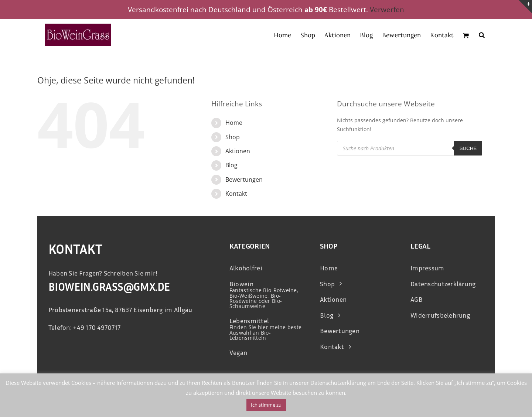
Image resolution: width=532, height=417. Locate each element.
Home (234, 123)
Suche (468, 148)
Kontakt (236, 194)
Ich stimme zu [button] (266, 405)
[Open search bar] (482, 35)
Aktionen (238, 151)
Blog (231, 165)
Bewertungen (244, 180)
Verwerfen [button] (387, 10)
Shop (233, 137)
